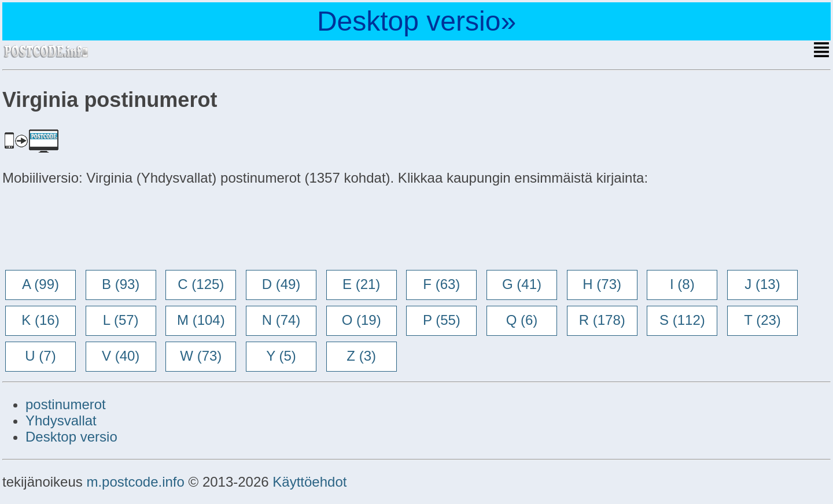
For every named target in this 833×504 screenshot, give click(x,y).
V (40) (121, 356)
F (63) (441, 284)
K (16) (40, 320)
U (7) (40, 356)
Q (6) (522, 320)
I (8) (682, 284)
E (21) (361, 284)
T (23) (762, 320)
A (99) (40, 284)
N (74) (281, 320)
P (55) (442, 320)
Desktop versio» (417, 21)
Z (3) (361, 356)
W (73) (201, 356)
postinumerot (66, 404)
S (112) (682, 320)
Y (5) (281, 356)
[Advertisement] (95, 229)
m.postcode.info (135, 482)
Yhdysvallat (61, 420)
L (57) (121, 320)
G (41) (522, 284)
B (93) (121, 284)
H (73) (602, 284)
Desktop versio (71, 437)
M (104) (201, 320)
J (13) (762, 284)
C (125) (201, 284)
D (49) (281, 284)
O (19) (362, 320)
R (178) (602, 320)
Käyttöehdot (309, 482)
